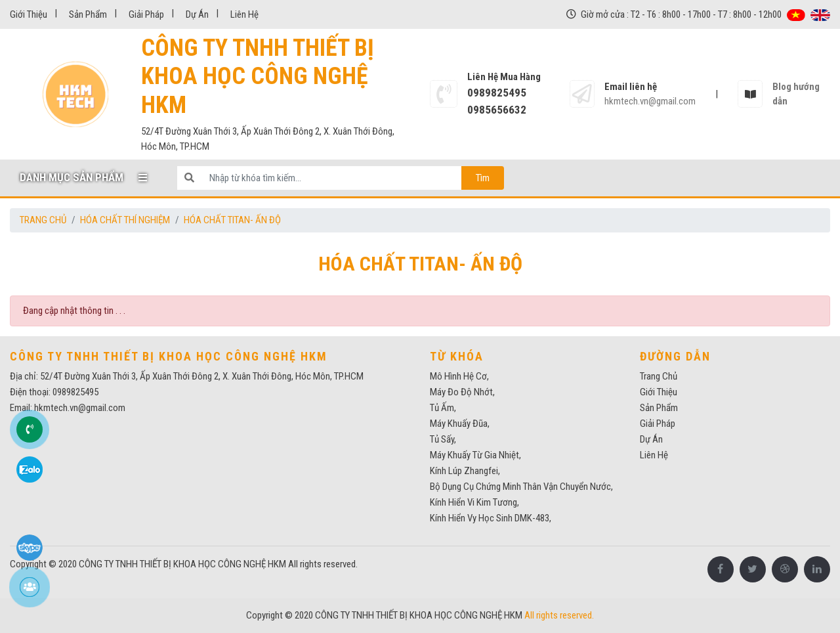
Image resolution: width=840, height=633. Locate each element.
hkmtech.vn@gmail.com (650, 101)
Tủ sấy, (443, 439)
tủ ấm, (443, 408)
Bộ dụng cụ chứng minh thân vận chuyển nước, (521, 487)
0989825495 (497, 93)
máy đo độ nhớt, (462, 392)
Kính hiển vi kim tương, (474, 502)
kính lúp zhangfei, (465, 471)
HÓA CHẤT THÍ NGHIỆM (125, 220)
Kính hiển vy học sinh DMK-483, (491, 518)
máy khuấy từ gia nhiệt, (475, 455)
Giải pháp (146, 14)
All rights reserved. (323, 564)
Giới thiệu (29, 14)
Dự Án (197, 14)
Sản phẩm (88, 14)
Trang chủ (43, 220)
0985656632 (497, 110)
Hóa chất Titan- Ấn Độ (232, 220)
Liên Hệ (244, 14)
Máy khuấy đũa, (460, 424)
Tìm (483, 178)
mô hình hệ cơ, (459, 376)
